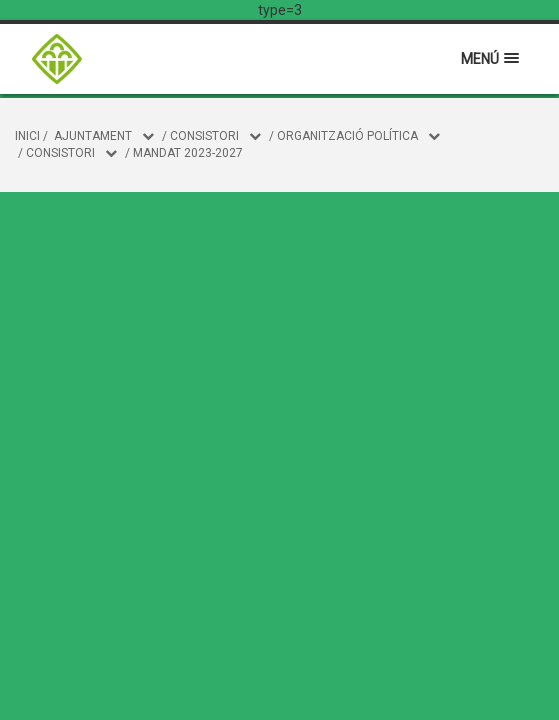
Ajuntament (93, 136)
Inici (27, 136)
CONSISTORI (204, 136)
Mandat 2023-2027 (188, 153)
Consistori (60, 153)
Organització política (347, 136)
